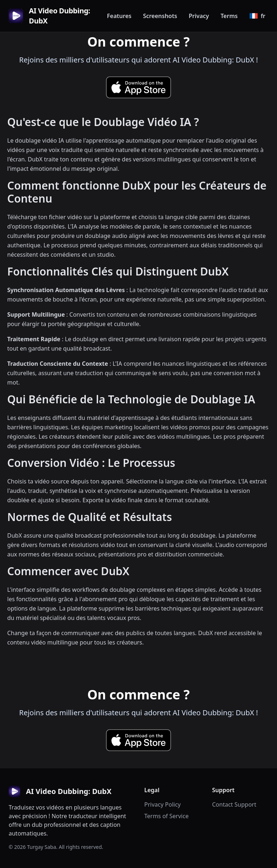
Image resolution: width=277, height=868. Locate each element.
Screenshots (160, 16)
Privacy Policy (162, 804)
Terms (229, 16)
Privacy (199, 16)
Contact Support (234, 804)
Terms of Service (166, 816)
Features (119, 16)
